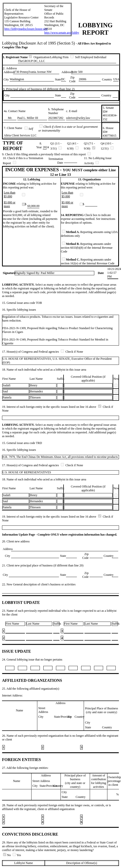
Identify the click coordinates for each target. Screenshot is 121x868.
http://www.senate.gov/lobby (62, 33)
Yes (17, 855)
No (7, 855)
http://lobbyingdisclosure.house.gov (26, 29)
